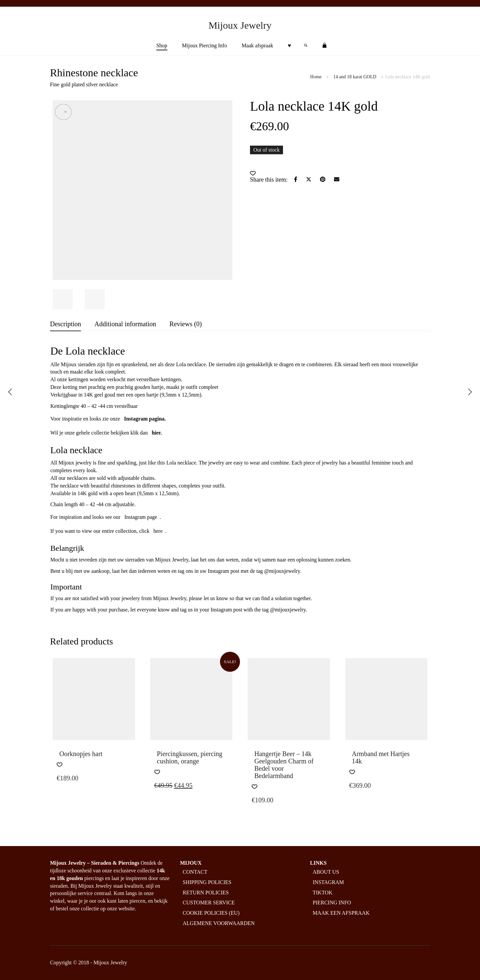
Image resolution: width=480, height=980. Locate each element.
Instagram (328, 882)
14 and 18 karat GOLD (355, 77)
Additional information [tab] (125, 324)
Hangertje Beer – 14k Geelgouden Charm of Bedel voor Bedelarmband (284, 765)
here (158, 531)
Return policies (206, 893)
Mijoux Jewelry (240, 25)
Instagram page (141, 517)
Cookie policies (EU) (211, 913)
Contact (195, 872)
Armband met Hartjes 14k (381, 757)
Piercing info (332, 903)
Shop (162, 45)
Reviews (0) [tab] (185, 324)
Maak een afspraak (341, 913)
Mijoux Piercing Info (204, 45)
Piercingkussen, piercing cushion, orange (190, 757)
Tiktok (322, 893)
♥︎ (290, 45)
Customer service (209, 903)
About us (326, 872)
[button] (253, 173)
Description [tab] (65, 324)
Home (316, 77)
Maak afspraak (257, 45)
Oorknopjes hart (81, 754)
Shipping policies (207, 882)
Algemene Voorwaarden (219, 923)
